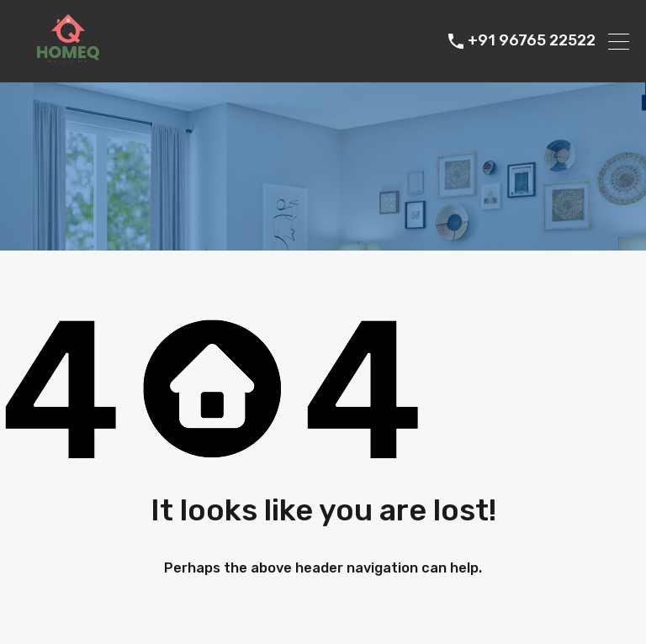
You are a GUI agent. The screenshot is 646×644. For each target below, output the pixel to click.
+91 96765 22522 (532, 41)
